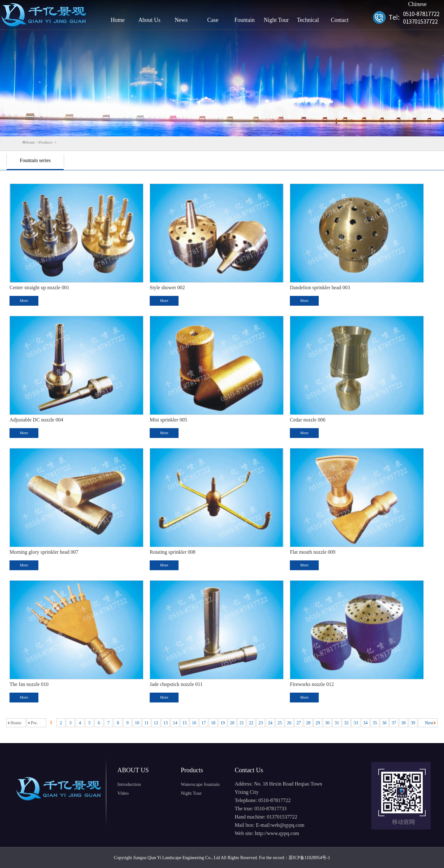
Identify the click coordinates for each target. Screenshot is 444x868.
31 (337, 723)
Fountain (245, 20)
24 (270, 723)
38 (403, 723)
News (181, 20)
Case (213, 20)
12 (156, 723)
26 (289, 723)
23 (261, 723)
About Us (149, 20)
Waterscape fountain (200, 784)
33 (356, 723)
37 (394, 723)
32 (346, 723)
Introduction (129, 784)
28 (308, 723)
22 (251, 723)
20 (232, 723)
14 (175, 723)
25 (280, 723)
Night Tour (276, 20)
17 (204, 723)
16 (194, 723)
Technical (308, 20)
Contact (340, 20)
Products (46, 142)
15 (185, 723)
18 (213, 723)
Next (429, 723)
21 (242, 723)
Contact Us (249, 770)
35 (375, 723)
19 (223, 723)
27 (299, 723)
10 (137, 723)
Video (123, 793)
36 (384, 723)
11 (146, 723)
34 (365, 723)
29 (318, 723)
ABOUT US (133, 770)
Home (118, 20)
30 (327, 723)
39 (413, 723)
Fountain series (35, 160)
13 (166, 723)
